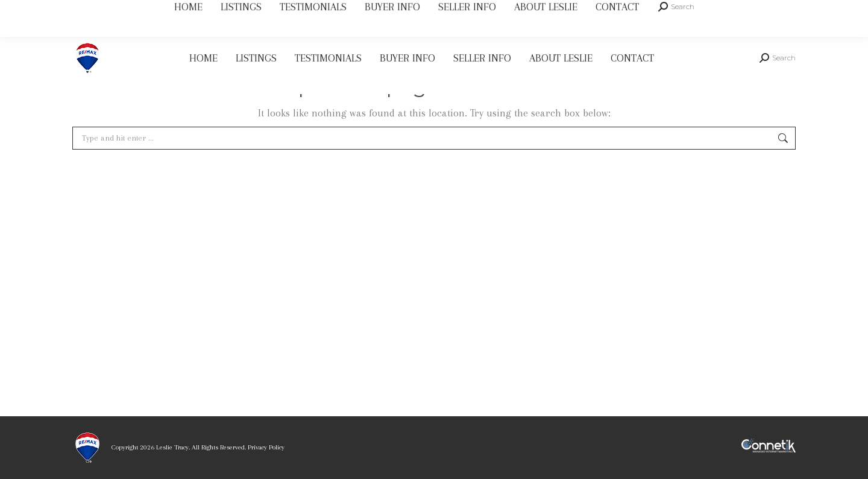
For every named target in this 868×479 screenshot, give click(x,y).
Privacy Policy (266, 447)
